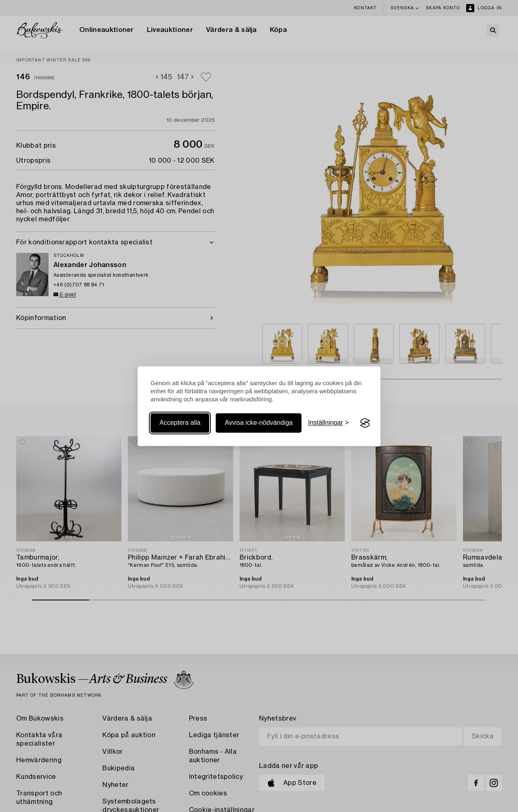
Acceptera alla (180, 423)
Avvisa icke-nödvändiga (259, 423)
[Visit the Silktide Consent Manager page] (365, 423)
